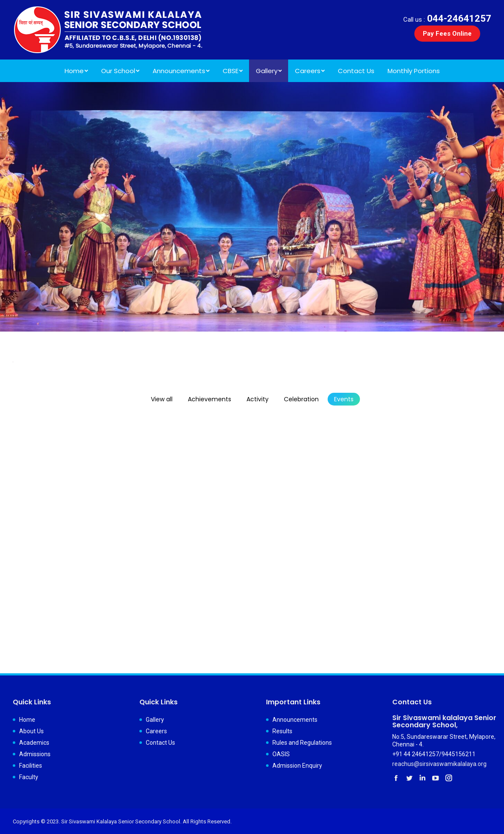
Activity (258, 399)
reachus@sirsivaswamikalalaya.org (439, 764)
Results (282, 731)
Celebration (301, 399)
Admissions (35, 754)
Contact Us (160, 743)
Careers (156, 731)
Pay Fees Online (447, 34)
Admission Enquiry (297, 766)
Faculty (29, 777)
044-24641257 (447, 18)
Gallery (155, 720)
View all (162, 399)
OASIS (281, 754)
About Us (31, 731)
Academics (34, 743)
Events (344, 399)
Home (27, 720)
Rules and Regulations (302, 743)
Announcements (295, 720)
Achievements (210, 399)
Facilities (31, 766)
